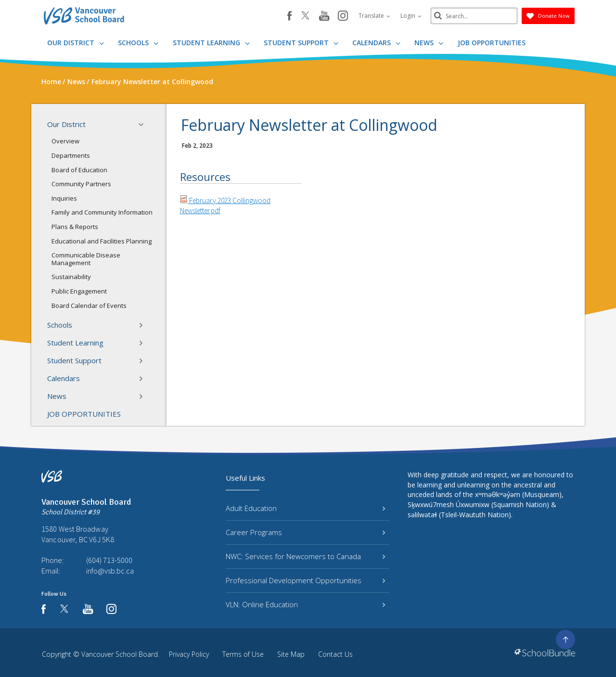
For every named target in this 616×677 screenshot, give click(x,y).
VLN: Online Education (305, 604)
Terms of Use (243, 654)
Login (411, 16)
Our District (76, 43)
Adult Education (305, 508)
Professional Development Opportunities (305, 580)
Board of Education (79, 170)
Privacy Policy (189, 654)
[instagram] (343, 16)
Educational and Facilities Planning (102, 241)
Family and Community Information (102, 212)
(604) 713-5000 (109, 560)
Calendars (376, 43)
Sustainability (71, 277)
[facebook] (289, 16)
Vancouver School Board (120, 654)
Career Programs (305, 532)
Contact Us (335, 654)
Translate (374, 16)
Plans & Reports (75, 227)
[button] (144, 125)
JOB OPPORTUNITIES (492, 43)
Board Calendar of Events (89, 306)
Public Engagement (79, 291)
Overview (65, 141)
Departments (71, 155)
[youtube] (324, 16)
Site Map (291, 654)
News (429, 43)
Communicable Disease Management (86, 259)
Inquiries (64, 198)
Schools (138, 43)
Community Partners (81, 184)
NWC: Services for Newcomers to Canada (305, 556)
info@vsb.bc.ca (110, 571)
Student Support (301, 43)
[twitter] (305, 16)
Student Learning (211, 43)
